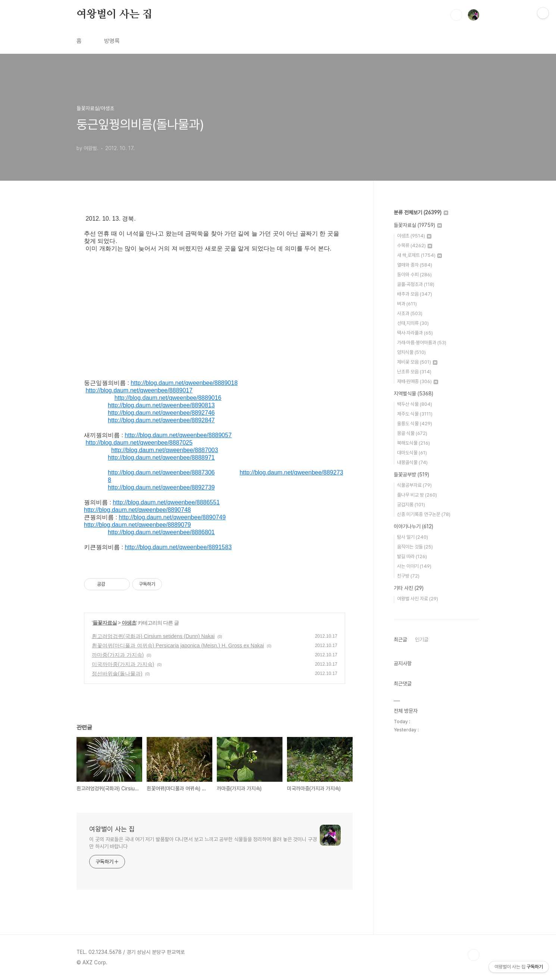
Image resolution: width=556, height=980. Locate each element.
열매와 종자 (415, 265)
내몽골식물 (412, 462)
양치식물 (411, 352)
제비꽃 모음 (417, 362)
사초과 (410, 313)
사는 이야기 (414, 566)
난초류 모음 (414, 372)
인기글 (422, 640)
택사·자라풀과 (415, 333)
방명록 (112, 41)
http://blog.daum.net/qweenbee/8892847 (161, 420)
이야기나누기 (413, 526)
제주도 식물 (415, 414)
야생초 (129, 623)
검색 (456, 15)
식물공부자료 (414, 485)
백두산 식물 (415, 404)
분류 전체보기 (421, 212)
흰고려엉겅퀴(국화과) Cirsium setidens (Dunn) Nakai (153, 636)
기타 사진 (409, 588)
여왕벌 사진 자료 (418, 599)
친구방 (408, 576)
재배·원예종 (418, 381)
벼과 (407, 304)
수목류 (415, 245)
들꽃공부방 (411, 475)
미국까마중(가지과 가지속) (123, 664)
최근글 (400, 640)
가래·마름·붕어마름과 (422, 343)
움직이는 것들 (415, 547)
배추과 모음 (415, 294)
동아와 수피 (414, 275)
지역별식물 (413, 393)
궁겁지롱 (411, 505)
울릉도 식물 (415, 424)
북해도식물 (413, 443)
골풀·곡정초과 (416, 284)
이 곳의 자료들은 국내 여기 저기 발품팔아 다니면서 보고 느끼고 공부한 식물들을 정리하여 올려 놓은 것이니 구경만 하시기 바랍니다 (203, 843)
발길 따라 (412, 556)
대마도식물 (412, 453)
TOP (474, 955)
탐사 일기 (413, 537)
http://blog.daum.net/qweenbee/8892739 (161, 487)
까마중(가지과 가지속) (118, 655)
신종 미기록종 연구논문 (424, 514)
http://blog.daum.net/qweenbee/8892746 (161, 413)
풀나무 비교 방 (417, 495)
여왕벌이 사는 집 (114, 15)
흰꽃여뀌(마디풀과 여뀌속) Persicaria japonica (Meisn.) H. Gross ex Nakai (178, 645)
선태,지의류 (413, 323)
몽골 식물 (412, 433)
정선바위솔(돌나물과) (117, 673)
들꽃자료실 (105, 623)
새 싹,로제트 (419, 255)
